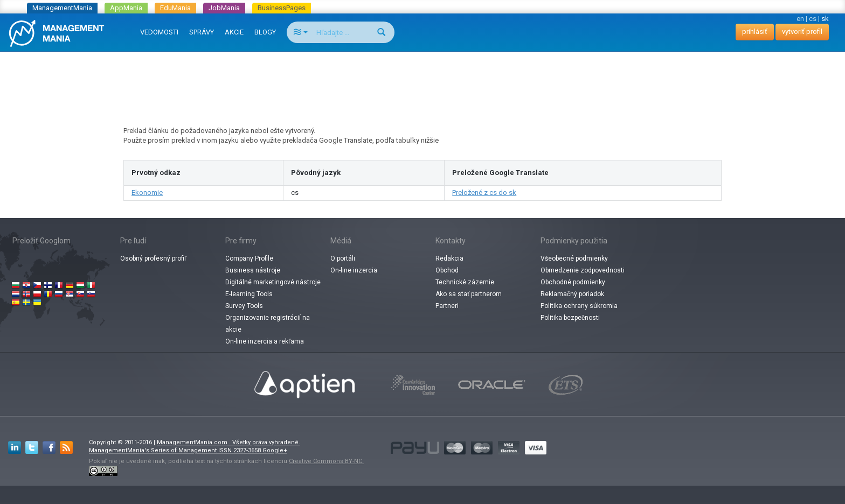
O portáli (343, 258)
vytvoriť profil (802, 31)
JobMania (224, 8)
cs (813, 19)
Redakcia (449, 258)
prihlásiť (755, 31)
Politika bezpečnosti (570, 318)
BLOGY (265, 32)
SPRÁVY (202, 32)
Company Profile (249, 258)
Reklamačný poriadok (572, 294)
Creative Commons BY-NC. (326, 461)
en (800, 19)
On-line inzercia (354, 270)
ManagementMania (62, 8)
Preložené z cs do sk (484, 192)
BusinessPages (282, 8)
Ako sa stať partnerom (469, 294)
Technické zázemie (465, 282)
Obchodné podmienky (573, 282)
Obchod (447, 270)
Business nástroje (253, 270)
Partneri (447, 306)
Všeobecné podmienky (574, 258)
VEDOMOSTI (159, 32)
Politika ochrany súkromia (579, 306)
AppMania (126, 8)
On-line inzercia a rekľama (265, 341)
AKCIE (234, 32)
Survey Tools (244, 306)
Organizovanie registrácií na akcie (268, 324)
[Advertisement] (422, 79)
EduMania (175, 8)
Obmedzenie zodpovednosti (583, 270)
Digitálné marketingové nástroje (273, 282)
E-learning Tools (249, 294)
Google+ (275, 450)
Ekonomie (147, 192)
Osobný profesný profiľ (153, 258)
